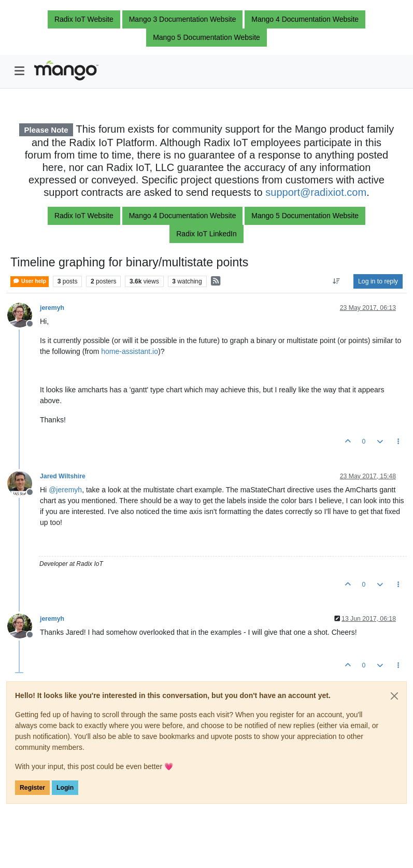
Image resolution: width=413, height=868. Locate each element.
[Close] (394, 696)
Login (65, 788)
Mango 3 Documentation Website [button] (183, 19)
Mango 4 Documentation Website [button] (305, 19)
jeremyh (52, 308)
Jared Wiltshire (63, 476)
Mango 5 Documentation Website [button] (206, 37)
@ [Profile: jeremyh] (65, 490)
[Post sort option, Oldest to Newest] (337, 281)
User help (30, 281)
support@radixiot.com (316, 192)
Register (32, 788)
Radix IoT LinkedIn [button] (206, 234)
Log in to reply (378, 281)
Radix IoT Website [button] (84, 19)
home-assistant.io (130, 351)
